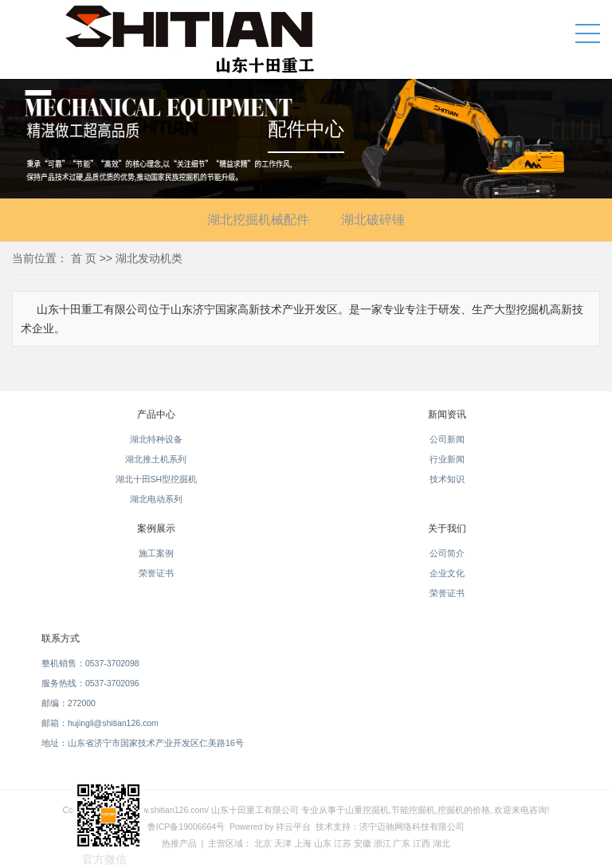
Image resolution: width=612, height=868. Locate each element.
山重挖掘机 (367, 810)
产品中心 (156, 414)
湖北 (441, 843)
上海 (303, 843)
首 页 (84, 258)
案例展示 (156, 528)
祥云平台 (293, 827)
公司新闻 (447, 439)
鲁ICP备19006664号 (186, 827)
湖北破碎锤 (373, 220)
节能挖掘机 (413, 810)
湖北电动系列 (156, 499)
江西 (422, 843)
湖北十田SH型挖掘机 (157, 479)
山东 (323, 843)
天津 (283, 843)
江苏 (343, 843)
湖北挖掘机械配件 (258, 220)
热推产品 (179, 843)
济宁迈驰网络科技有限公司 (412, 827)
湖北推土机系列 (156, 459)
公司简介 (447, 553)
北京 (263, 843)
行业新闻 (447, 459)
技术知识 (447, 479)
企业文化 (447, 573)
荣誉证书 (156, 573)
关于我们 (447, 528)
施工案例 (156, 553)
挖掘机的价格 (464, 810)
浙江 (382, 843)
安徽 (363, 843)
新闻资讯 (447, 414)
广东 (402, 843)
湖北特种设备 (156, 439)
